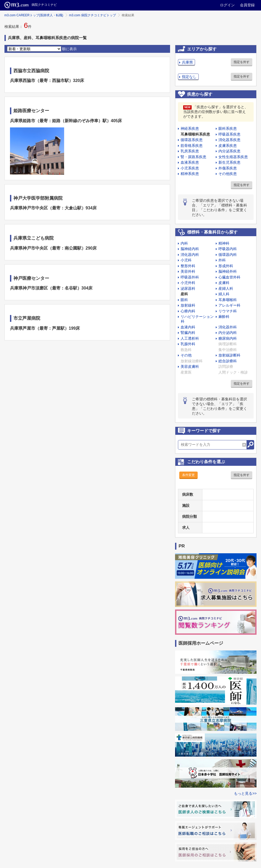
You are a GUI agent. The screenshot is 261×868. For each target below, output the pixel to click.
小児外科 (188, 283)
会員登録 (247, 5)
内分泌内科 (228, 333)
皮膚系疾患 (228, 146)
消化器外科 (228, 327)
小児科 (186, 260)
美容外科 (188, 271)
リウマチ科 (228, 311)
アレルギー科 (229, 305)
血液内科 (188, 327)
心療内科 (188, 311)
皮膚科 (224, 283)
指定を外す (242, 62)
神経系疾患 (190, 128)
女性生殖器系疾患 (233, 157)
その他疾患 (228, 174)
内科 (184, 243)
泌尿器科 (188, 288)
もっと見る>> (245, 793)
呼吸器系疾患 (229, 134)
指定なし (189, 77)
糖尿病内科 (228, 338)
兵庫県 (187, 62)
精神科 (224, 243)
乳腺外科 (188, 344)
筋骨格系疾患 (192, 146)
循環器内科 (228, 255)
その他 (186, 355)
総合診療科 (228, 361)
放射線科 (188, 305)
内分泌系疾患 (229, 151)
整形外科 (188, 266)
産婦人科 (226, 288)
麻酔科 (224, 317)
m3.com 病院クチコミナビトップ (93, 15)
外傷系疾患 (228, 168)
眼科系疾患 (228, 128)
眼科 (184, 300)
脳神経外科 (228, 271)
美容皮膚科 (190, 366)
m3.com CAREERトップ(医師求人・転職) (34, 15)
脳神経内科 (190, 249)
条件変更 (188, 475)
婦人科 (224, 294)
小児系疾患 (190, 168)
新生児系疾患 (229, 162)
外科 (222, 260)
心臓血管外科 (229, 277)
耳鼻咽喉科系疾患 (195, 134)
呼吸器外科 (190, 277)
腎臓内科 (188, 333)
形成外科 (226, 266)
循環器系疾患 (192, 140)
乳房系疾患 (190, 151)
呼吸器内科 (228, 249)
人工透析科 (190, 338)
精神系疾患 (190, 174)
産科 (184, 294)
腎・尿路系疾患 (193, 157)
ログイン (227, 5)
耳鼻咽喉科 (228, 300)
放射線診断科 (229, 355)
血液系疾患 (190, 162)
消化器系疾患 (229, 140)
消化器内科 (190, 255)
